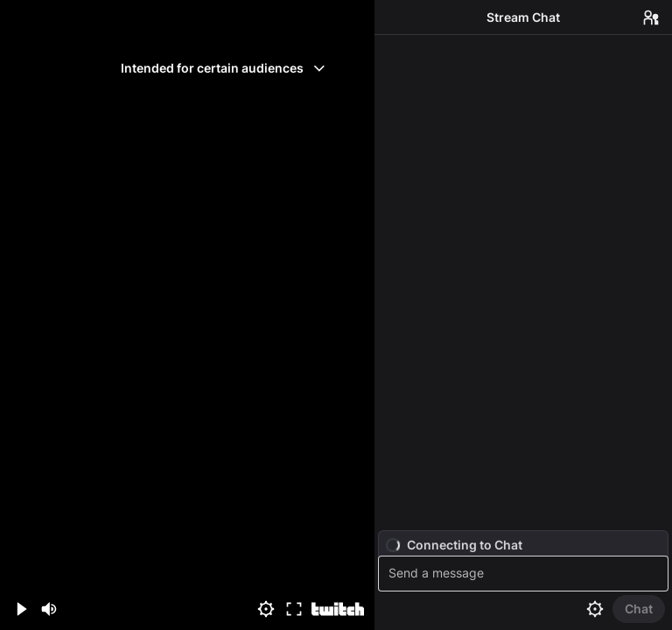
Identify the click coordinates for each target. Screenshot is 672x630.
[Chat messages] (523, 283)
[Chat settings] (595, 609)
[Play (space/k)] (21, 609)
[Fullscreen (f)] (294, 609)
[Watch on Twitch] (338, 609)
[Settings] (266, 609)
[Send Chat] (639, 609)
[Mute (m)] (49, 609)
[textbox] (525, 574)
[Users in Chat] (651, 17)
